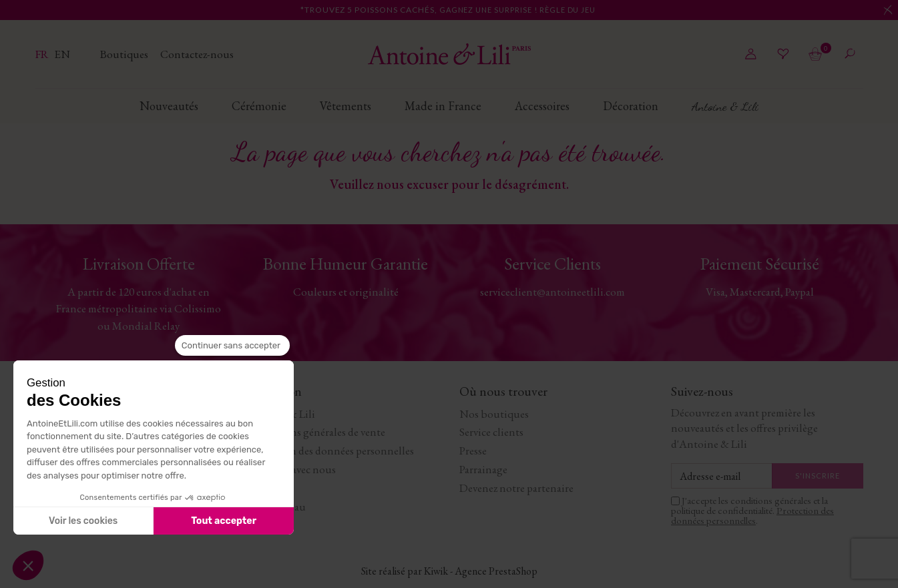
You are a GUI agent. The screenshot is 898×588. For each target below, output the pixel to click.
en (62, 54)
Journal (265, 488)
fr (43, 54)
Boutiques (125, 54)
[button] (28, 565)
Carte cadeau (276, 507)
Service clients (491, 432)
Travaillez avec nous (291, 469)
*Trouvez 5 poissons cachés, (449, 10)
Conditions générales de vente (316, 432)
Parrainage (483, 469)
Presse (473, 451)
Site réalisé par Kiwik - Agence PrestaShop (449, 571)
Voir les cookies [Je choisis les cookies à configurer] (83, 521)
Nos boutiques (494, 414)
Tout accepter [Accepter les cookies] (224, 521)
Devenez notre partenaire (516, 488)
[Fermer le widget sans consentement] (232, 346)
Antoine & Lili (281, 414)
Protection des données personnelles (330, 451)
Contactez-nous (197, 54)
